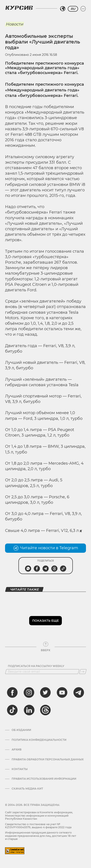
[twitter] (45, 692)
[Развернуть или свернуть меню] (83, 9)
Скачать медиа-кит (27, 789)
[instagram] (29, 692)
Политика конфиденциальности (39, 740)
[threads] (45, 710)
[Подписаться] (83, 672)
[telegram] (79, 692)
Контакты (20, 769)
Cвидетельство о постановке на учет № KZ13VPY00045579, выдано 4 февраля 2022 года (38, 826)
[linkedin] (29, 710)
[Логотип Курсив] (19, 8)
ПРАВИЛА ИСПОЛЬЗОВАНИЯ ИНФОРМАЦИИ (44, 779)
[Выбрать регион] (63, 9)
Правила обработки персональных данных (48, 759)
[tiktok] (12, 710)
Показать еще (45, 621)
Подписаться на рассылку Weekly (36, 666)
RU (73, 9)
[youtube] (62, 692)
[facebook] (12, 692)
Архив (17, 750)
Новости (14, 24)
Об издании (21, 730)
